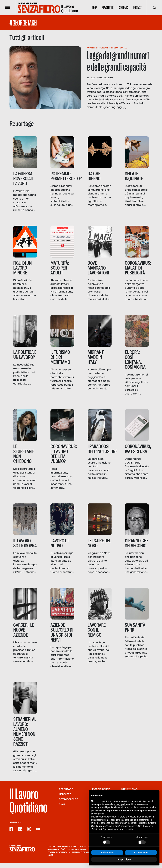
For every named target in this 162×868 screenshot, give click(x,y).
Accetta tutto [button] (141, 852)
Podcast (137, 8)
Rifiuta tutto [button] (107, 852)
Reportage (66, 794)
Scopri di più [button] (124, 859)
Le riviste (65, 799)
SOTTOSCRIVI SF (68, 804)
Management (92, 48)
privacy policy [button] (120, 804)
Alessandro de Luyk (102, 78)
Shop (94, 8)
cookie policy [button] (97, 814)
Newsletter (108, 8)
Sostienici (123, 8)
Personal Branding (109, 48)
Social (123, 48)
